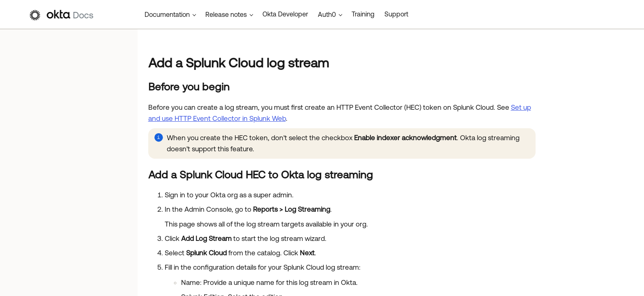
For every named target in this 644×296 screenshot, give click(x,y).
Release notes (226, 14)
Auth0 (327, 14)
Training (363, 14)
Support (396, 14)
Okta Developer (285, 14)
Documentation (167, 14)
